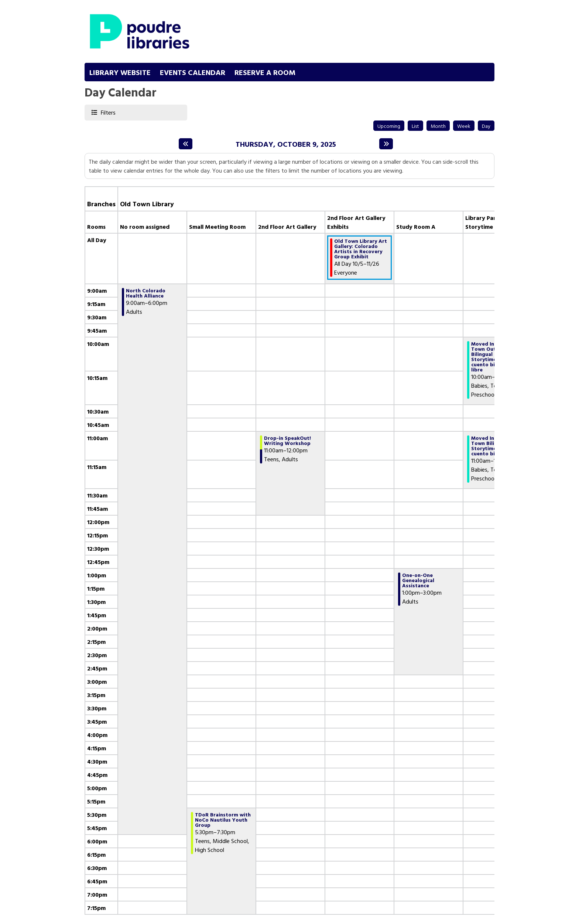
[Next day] (386, 144)
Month (438, 126)
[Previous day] (186, 144)
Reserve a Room (265, 72)
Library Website (120, 72)
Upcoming (389, 126)
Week (464, 126)
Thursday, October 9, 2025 (286, 144)
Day (486, 126)
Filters (108, 112)
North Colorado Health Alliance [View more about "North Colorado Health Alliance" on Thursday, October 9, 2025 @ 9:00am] (146, 293)
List (415, 126)
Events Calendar (193, 72)
